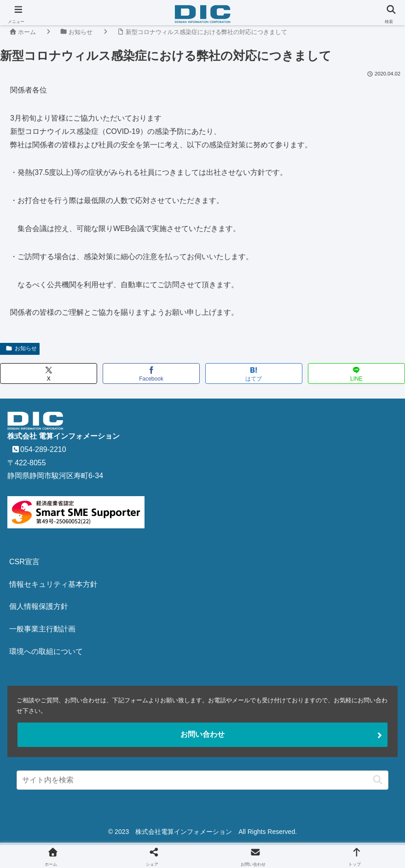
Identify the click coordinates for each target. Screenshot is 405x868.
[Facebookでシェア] (151, 373)
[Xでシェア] (49, 373)
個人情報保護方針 (39, 606)
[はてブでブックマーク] (254, 373)
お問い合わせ (202, 734)
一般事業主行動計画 (42, 629)
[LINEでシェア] (356, 373)
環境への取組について (46, 651)
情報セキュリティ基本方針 (53, 584)
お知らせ (21, 348)
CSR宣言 (24, 562)
